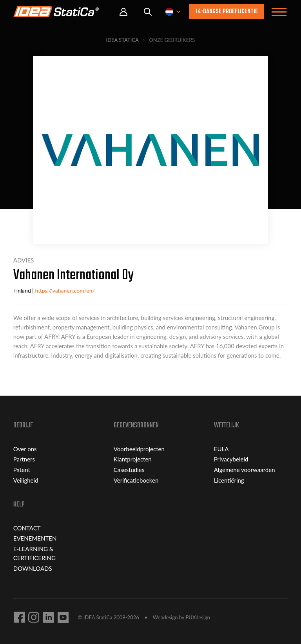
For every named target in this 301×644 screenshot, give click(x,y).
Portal (123, 12)
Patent (22, 470)
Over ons (25, 449)
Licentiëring (229, 480)
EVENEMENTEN (35, 538)
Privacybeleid (231, 459)
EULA (221, 449)
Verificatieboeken (136, 480)
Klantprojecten (133, 459)
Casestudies (129, 470)
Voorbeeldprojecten (139, 449)
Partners (24, 459)
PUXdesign (198, 617)
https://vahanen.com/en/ (65, 290)
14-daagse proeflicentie (227, 12)
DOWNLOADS (33, 568)
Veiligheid (26, 480)
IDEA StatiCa (122, 40)
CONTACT (27, 528)
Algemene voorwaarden (245, 470)
